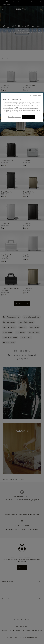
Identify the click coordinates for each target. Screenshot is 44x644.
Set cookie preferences (14, 117)
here (17, 107)
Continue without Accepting (35, 95)
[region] (22, 107)
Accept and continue (28, 117)
